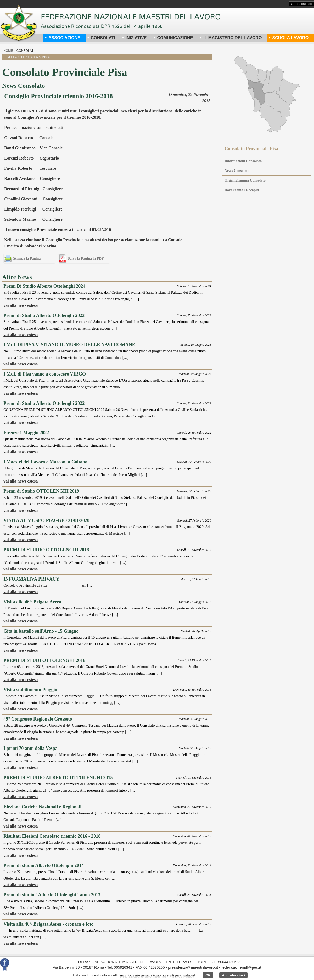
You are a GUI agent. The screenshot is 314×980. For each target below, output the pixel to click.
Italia (10, 57)
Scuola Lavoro (288, 38)
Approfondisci (233, 975)
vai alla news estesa (21, 305)
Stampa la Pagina (27, 259)
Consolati (101, 38)
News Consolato (237, 171)
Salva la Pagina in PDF (86, 259)
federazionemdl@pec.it (241, 967)
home (8, 51)
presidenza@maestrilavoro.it (193, 967)
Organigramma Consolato (245, 180)
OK (208, 975)
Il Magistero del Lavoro (231, 38)
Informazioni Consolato (243, 161)
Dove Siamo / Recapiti (242, 190)
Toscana (29, 57)
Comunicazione (173, 38)
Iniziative (134, 38)
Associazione (62, 38)
